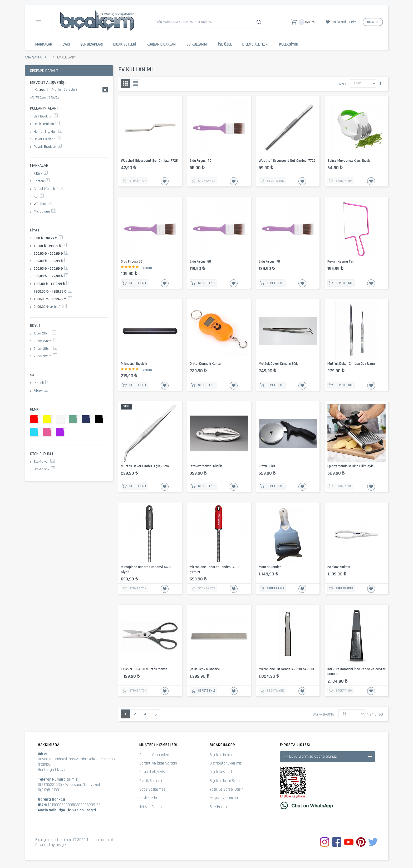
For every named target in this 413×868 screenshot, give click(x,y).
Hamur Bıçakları (48, 132)
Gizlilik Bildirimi (151, 781)
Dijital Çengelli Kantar (206, 364)
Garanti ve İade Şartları (158, 763)
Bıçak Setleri (125, 44)
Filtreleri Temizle (45, 97)
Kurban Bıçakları (161, 44)
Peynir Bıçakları (48, 147)
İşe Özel (225, 44)
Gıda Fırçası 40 (201, 161)
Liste (136, 84)
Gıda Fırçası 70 (269, 262)
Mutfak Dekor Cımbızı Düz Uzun (351, 364)
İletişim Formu (151, 807)
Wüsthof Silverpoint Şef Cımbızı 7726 (149, 161)
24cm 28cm (45, 349)
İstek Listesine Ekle (165, 181)
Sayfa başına (323, 714)
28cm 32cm (45, 356)
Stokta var (44, 462)
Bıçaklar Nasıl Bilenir (226, 781)
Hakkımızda (148, 798)
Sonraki (155, 714)
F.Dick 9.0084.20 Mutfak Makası (145, 669)
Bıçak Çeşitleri (221, 772)
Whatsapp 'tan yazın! (83, 785)
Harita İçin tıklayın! (53, 770)
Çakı (66, 44)
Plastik (41, 383)
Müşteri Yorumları (224, 798)
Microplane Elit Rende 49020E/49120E (287, 669)
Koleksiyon (289, 44)
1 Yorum (146, 268)
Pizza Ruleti (267, 466)
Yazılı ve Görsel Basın (227, 789)
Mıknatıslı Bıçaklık (134, 364)
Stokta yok (45, 469)
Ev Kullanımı (197, 44)
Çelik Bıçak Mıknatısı (205, 669)
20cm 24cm (45, 341)
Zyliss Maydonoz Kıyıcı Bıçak (349, 161)
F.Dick (41, 174)
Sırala (341, 84)
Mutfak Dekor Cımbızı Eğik (278, 364)
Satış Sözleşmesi (153, 789)
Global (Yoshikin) (49, 189)
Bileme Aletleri (255, 44)
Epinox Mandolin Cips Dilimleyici (351, 466)
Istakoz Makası (339, 567)
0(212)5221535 (50, 785)
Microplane (45, 211)
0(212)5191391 (49, 790)
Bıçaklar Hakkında (224, 755)
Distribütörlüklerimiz (226, 763)
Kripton (42, 181)
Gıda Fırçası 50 (132, 262)
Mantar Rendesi (271, 567)
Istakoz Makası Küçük (206, 466)
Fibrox (41, 391)
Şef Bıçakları (92, 44)
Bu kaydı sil (105, 90)
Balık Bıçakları (47, 124)
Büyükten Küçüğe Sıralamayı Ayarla (380, 83)
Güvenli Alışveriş (152, 772)
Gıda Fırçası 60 (200, 262)
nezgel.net (64, 845)
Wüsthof (43, 204)
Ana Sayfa (33, 57)
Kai (39, 196)
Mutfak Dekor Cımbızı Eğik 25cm (145, 466)
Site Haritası (220, 807)
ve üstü (50, 307)
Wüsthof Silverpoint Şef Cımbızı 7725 (287, 161)
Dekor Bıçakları (47, 139)
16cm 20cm (45, 333)
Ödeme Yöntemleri (154, 755)
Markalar (44, 44)
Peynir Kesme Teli (341, 262)
